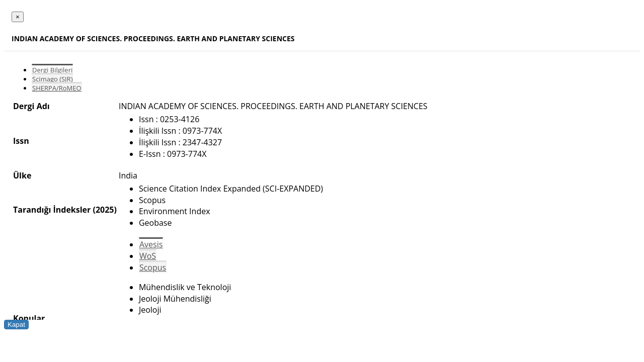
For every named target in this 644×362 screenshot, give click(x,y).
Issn (21, 141)
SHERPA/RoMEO (57, 88)
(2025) (104, 210)
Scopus (153, 267)
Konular (29, 318)
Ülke (22, 175)
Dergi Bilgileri (52, 70)
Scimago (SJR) (52, 79)
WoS (148, 256)
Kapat (16, 325)
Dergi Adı (31, 106)
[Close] (18, 17)
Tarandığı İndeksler (52, 210)
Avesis (151, 244)
